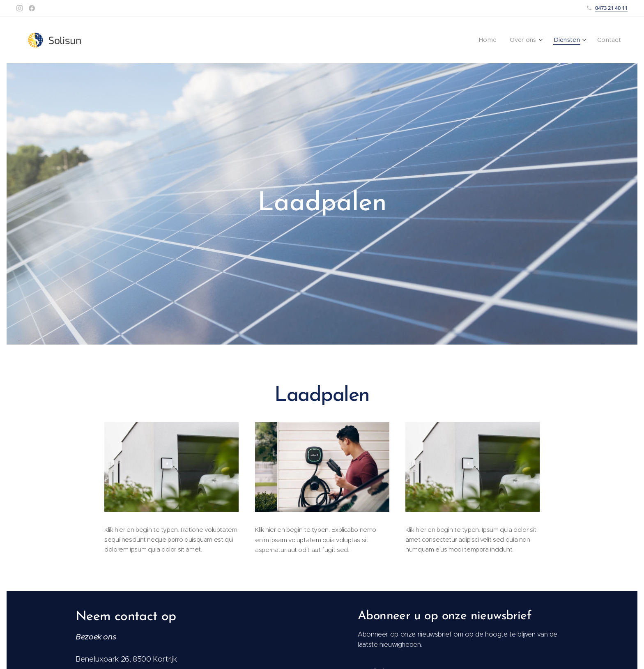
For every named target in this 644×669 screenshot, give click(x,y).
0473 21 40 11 (611, 8)
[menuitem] (494, 40)
